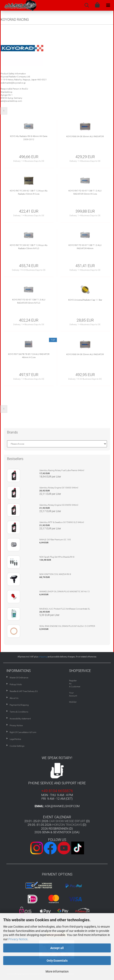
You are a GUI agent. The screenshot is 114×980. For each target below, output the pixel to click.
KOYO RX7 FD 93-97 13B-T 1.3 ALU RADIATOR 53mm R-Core (85, 192)
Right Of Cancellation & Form (23, 732)
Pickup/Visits (16, 684)
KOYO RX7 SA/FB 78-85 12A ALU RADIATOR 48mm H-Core (29, 356)
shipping (43, 657)
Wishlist (73, 702)
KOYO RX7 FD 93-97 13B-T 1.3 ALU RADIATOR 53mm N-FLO (29, 301)
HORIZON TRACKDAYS (67, 825)
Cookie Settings (17, 746)
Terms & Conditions (19, 712)
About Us (14, 698)
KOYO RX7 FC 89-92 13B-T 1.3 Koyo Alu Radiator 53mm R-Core (29, 192)
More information (57, 971)
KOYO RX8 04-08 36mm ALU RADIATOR (85, 136)
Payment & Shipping (19, 705)
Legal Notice (15, 739)
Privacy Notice (18, 939)
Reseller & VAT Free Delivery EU (24, 691)
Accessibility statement (20, 719)
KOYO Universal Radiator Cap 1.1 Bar (85, 300)
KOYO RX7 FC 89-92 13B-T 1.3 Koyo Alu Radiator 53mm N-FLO (29, 247)
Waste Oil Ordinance (19, 678)
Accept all (57, 948)
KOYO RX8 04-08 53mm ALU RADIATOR (85, 354)
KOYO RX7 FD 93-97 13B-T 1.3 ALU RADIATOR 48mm (85, 247)
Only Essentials (57, 961)
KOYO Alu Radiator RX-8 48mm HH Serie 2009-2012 (29, 138)
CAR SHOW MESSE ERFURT (67, 821)
